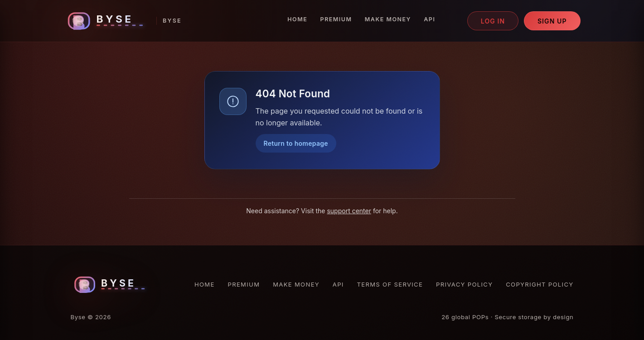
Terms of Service (390, 284)
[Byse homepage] (123, 21)
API (429, 19)
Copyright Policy (540, 284)
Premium (336, 19)
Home (297, 19)
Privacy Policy (464, 284)
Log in (493, 21)
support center (349, 211)
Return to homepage (296, 143)
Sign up (552, 21)
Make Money (388, 19)
